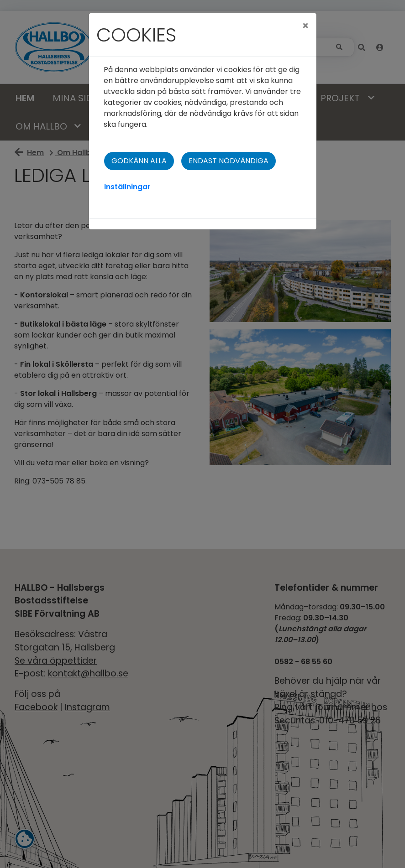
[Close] (305, 26)
